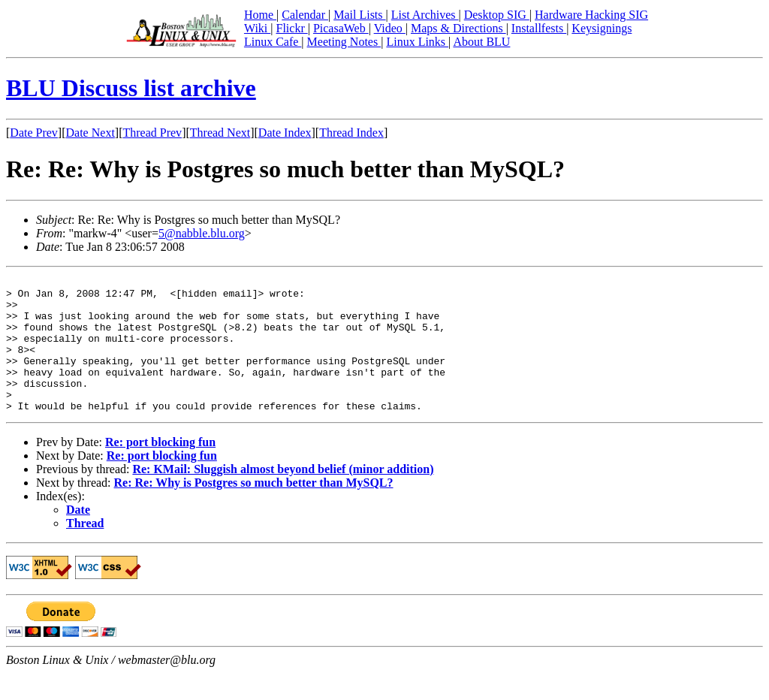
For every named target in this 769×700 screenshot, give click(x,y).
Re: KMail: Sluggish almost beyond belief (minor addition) (283, 496)
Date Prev (34, 133)
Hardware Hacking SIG (591, 15)
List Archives (425, 15)
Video (390, 28)
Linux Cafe (273, 42)
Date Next (90, 133)
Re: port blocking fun (160, 469)
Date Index (285, 133)
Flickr (291, 28)
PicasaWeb (341, 28)
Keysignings (602, 28)
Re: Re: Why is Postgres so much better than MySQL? (254, 510)
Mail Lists (359, 15)
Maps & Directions (458, 28)
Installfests (539, 28)
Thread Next (220, 133)
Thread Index (351, 133)
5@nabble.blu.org (202, 233)
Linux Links (417, 42)
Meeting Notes (344, 42)
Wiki (257, 28)
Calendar (305, 15)
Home (260, 15)
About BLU (481, 42)
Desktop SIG (497, 15)
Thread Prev (152, 133)
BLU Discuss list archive (131, 88)
